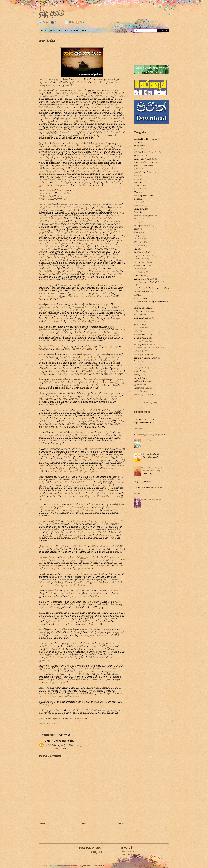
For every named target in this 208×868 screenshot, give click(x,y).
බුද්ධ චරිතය (138, 314)
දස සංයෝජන (139, 205)
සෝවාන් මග (139, 391)
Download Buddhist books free (146, 139)
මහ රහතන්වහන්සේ (142, 341)
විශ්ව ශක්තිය (139, 364)
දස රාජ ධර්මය (146, 440)
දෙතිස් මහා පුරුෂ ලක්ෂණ (144, 216)
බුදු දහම (51, 13)
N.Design (74, 866)
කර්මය (136, 179)
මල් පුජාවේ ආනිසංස (142, 338)
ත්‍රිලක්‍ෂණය (138, 199)
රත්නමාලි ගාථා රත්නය (143, 355)
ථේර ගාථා (138, 202)
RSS (80, 22)
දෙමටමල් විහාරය (141, 219)
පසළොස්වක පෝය (141, 262)
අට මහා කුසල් (139, 149)
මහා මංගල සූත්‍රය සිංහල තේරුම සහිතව (147, 488)
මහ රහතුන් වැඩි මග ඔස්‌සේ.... (145, 345)
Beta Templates (99, 866)
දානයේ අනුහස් (140, 209)
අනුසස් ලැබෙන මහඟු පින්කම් (146, 159)
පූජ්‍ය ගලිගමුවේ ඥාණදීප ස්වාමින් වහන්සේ (150, 282)
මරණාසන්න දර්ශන (141, 335)
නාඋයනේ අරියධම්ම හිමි (143, 255)
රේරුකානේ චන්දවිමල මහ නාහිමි (147, 358)
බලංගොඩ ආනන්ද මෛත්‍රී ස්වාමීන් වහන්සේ (151, 302)
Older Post (121, 824)
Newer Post (44, 824)
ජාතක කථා (138, 185)
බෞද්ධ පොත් (139, 321)
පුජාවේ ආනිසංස (140, 275)
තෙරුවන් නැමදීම (141, 189)
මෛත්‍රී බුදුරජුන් (140, 351)
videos (136, 142)
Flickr (70, 22)
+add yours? (65, 735)
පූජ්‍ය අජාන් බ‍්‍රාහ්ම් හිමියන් (144, 279)
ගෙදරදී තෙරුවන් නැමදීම (142, 482)
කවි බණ (137, 182)
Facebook (57, 22)
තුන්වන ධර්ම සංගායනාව (151, 500)
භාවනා (137, 331)
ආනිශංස (137, 169)
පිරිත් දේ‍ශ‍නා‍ (139, 269)
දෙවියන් (137, 222)
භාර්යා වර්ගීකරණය (142, 328)
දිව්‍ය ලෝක (138, 212)
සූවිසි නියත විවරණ (141, 388)
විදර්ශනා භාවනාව (141, 361)
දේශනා (137, 229)
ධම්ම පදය (138, 232)
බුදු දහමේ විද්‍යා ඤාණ (142, 308)
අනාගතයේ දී (139, 156)
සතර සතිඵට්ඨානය (141, 371)
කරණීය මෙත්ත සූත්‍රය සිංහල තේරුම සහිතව (149, 434)
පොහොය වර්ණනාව (142, 298)
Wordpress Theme (62, 866)
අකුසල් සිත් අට (140, 146)
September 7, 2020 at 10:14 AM (56, 749)
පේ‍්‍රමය (47, 41)
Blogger (156, 402)
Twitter (44, 22)
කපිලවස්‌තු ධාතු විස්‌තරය (143, 172)
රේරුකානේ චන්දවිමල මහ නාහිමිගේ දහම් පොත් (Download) (151, 471)
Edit (84, 31)
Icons (51, 866)
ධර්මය (136, 249)
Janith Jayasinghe (57, 741)
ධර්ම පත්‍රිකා (138, 242)
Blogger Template (85, 866)
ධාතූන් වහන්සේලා (141, 252)
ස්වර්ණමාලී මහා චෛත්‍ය (144, 395)
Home (44, 31)
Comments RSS (71, 31)
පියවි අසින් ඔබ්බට (141, 266)
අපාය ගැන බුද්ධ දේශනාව (144, 162)
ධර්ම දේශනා (139, 239)
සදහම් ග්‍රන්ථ (139, 375)
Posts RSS (55, 31)
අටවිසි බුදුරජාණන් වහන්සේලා (146, 152)
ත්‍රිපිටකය (137, 192)
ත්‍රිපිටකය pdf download (143, 196)
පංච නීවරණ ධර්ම (141, 259)
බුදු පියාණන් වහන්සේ (142, 311)
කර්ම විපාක (138, 176)
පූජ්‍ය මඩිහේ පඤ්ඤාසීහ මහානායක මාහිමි (150, 288)
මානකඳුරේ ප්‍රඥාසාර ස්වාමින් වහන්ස (148, 348)
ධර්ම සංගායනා (140, 246)
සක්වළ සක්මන (140, 368)
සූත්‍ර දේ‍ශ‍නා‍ (138, 384)
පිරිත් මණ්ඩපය (139, 272)
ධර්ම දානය (138, 235)
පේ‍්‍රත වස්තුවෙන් (141, 292)
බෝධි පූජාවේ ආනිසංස (143, 318)
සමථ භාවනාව (139, 378)
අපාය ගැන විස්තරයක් (142, 166)
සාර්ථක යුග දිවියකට (142, 381)
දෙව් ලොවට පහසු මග (143, 226)
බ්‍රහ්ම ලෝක (139, 325)
